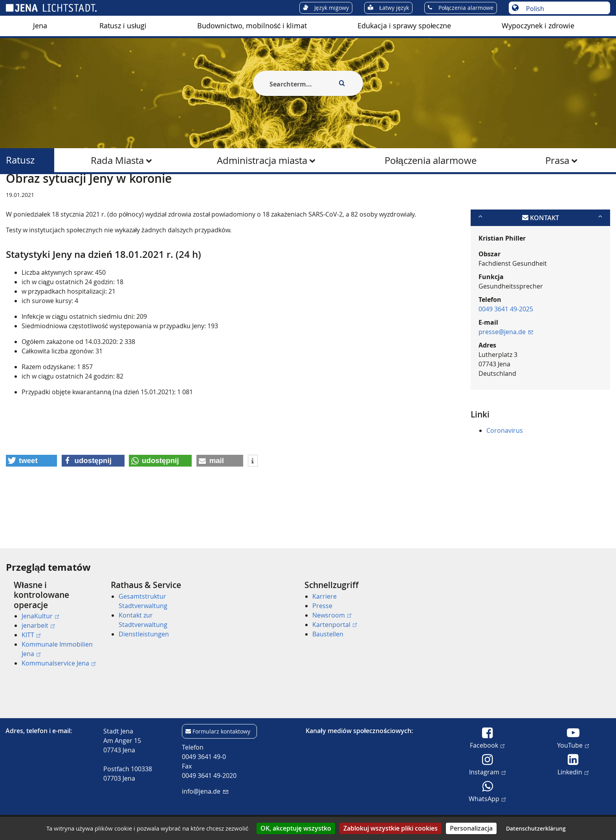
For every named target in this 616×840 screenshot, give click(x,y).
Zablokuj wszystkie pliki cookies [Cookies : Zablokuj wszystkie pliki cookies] (390, 828)
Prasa (557, 160)
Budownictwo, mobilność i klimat (252, 26)
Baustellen (328, 634)
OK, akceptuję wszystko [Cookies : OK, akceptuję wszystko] (296, 828)
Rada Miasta (117, 160)
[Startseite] (15, 194)
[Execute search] (342, 83)
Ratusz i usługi (123, 26)
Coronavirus (505, 469)
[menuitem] (40, 26)
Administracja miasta (262, 160)
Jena (40, 26)
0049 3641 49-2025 (506, 347)
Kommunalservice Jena (59, 663)
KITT (31, 635)
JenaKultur (40, 616)
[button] (31, 499)
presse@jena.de (506, 370)
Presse (322, 606)
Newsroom (332, 615)
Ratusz (20, 160)
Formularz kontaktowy (221, 731)
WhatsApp (487, 798)
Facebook (487, 745)
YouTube (573, 745)
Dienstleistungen (144, 634)
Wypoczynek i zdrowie (538, 26)
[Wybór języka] (564, 9)
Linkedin (573, 772)
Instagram (487, 772)
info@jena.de (205, 791)
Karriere (324, 596)
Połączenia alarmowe (431, 160)
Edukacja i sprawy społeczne (404, 26)
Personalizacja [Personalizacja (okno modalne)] (471, 828)
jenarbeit (38, 625)
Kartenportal (335, 625)
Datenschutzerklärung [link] (536, 828)
